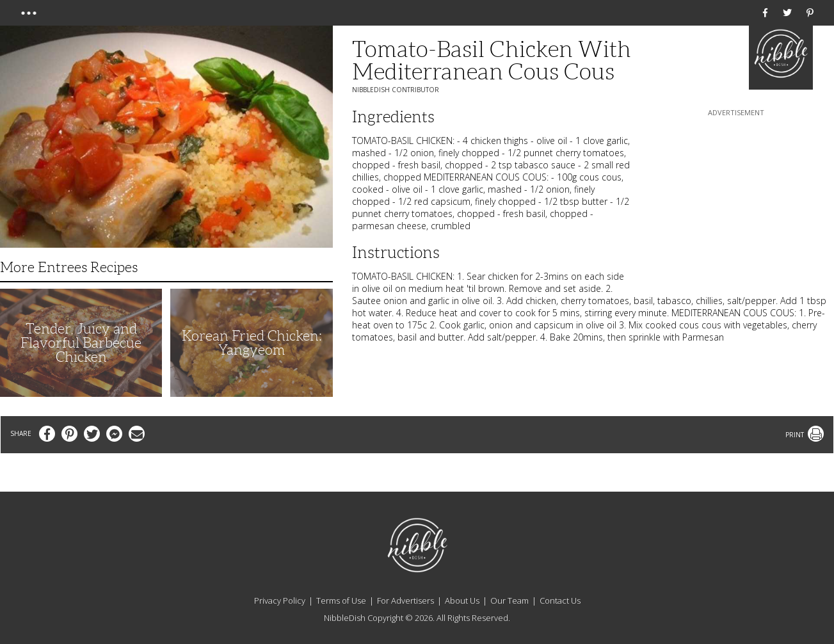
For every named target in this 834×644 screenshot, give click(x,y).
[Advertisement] (736, 199)
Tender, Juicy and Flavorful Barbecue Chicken (81, 343)
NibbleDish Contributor (396, 90)
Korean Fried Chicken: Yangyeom (252, 343)
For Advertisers (405, 600)
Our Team (509, 600)
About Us (462, 600)
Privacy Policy (280, 600)
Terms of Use (341, 600)
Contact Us (560, 600)
